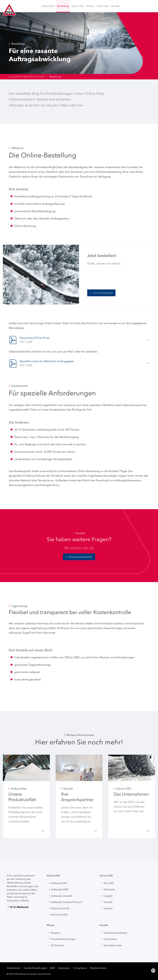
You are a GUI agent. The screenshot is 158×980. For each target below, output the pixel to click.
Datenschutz (14, 968)
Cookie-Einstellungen (35, 968)
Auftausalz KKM (58, 889)
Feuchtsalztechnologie (62, 939)
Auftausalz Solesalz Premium (65, 902)
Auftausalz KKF (58, 883)
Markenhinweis (98, 968)
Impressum (64, 968)
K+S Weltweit (18, 907)
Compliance (80, 968)
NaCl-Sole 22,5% (59, 908)
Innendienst (109, 939)
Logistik (107, 896)
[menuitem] (48, 6)
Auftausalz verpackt (60, 896)
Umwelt (107, 902)
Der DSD (107, 883)
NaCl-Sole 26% (58, 915)
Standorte (108, 889)
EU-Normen (56, 945)
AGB (52, 968)
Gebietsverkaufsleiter (114, 933)
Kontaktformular (111, 945)
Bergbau (54, 933)
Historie (107, 908)
